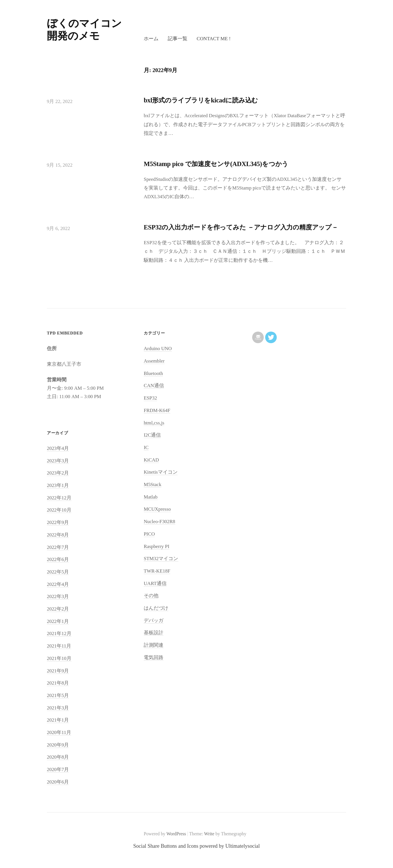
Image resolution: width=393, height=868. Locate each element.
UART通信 (155, 583)
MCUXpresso (157, 509)
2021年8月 (58, 683)
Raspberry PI (157, 546)
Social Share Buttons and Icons (166, 846)
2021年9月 (58, 671)
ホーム (151, 39)
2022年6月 (58, 559)
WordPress (176, 834)
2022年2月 (58, 609)
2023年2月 (58, 473)
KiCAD (151, 460)
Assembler (154, 361)
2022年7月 (58, 547)
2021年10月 (59, 658)
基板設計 (154, 633)
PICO (149, 534)
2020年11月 (59, 732)
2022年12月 (59, 498)
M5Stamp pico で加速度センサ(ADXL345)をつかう (216, 164)
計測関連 (154, 645)
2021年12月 (59, 633)
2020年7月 (58, 769)
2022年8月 (58, 535)
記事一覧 (178, 39)
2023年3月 (58, 461)
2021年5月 (58, 695)
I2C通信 (152, 435)
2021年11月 (59, 646)
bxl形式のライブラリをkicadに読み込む (201, 100)
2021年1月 (58, 720)
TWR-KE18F (157, 571)
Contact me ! (214, 39)
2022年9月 (58, 522)
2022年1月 (58, 621)
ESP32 (150, 398)
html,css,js (154, 423)
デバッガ (154, 620)
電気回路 (154, 658)
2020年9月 (58, 745)
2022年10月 (59, 510)
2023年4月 (58, 448)
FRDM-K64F (157, 410)
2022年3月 (58, 596)
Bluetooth (153, 373)
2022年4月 (58, 584)
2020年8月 (58, 757)
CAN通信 (154, 386)
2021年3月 (58, 708)
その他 (151, 596)
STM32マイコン (161, 559)
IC (146, 447)
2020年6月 (58, 782)
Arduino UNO (158, 349)
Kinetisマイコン (161, 472)
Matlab (151, 497)
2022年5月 (58, 572)
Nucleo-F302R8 (159, 522)
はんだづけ (156, 608)
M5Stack (153, 484)
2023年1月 (58, 485)
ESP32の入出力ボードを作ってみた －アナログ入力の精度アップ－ (241, 227)
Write (209, 834)
